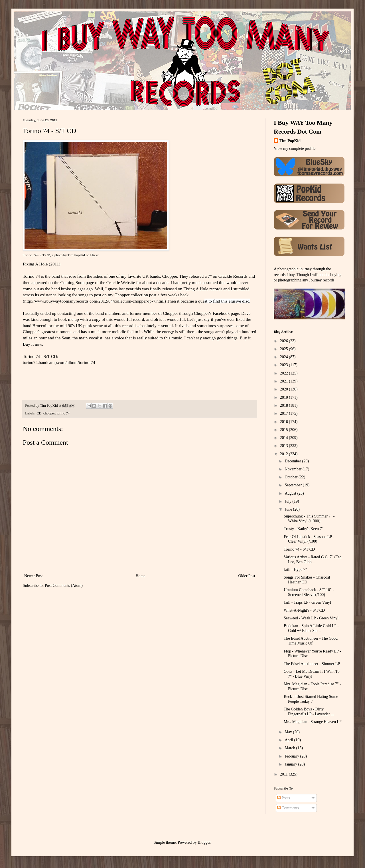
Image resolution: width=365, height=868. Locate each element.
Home (141, 576)
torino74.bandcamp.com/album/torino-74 (59, 362)
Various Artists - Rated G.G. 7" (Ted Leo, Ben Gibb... (313, 559)
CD (39, 413)
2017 (285, 413)
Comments (288, 808)
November (294, 469)
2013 (285, 446)
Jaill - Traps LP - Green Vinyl (307, 602)
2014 (285, 438)
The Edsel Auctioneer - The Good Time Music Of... (311, 641)
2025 (285, 349)
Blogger (204, 842)
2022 (285, 373)
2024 (285, 357)
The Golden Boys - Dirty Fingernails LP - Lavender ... (309, 712)
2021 (285, 381)
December (293, 461)
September (294, 485)
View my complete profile (295, 149)
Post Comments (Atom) (64, 586)
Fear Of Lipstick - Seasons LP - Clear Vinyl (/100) (309, 539)
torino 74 (63, 413)
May (289, 732)
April (289, 740)
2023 (285, 365)
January (291, 764)
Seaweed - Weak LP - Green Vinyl (311, 618)
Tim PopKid (76, 255)
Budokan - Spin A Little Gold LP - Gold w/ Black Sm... (311, 628)
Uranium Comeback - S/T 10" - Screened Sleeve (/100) (309, 592)
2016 (285, 422)
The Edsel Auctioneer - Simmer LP (312, 664)
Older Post (247, 576)
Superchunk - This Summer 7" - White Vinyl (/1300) (309, 519)
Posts (284, 798)
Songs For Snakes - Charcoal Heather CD (307, 580)
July (288, 501)
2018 (285, 405)
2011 (284, 774)
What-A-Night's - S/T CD (304, 610)
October (292, 477)
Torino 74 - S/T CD (36, 255)
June (289, 509)
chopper (49, 413)
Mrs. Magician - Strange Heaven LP (313, 722)
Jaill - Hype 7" (295, 570)
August (291, 493)
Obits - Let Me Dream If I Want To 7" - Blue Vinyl (312, 674)
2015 (285, 430)
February (292, 756)
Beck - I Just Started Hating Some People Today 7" (311, 699)
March (290, 748)
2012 (285, 454)
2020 (285, 389)
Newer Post (34, 576)
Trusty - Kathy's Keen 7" (304, 529)
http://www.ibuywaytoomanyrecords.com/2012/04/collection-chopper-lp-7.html (94, 301)
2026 (285, 341)
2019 (285, 397)
